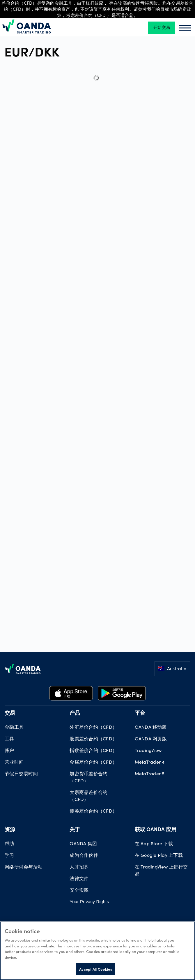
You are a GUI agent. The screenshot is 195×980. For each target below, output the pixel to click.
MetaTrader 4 (150, 763)
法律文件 (79, 879)
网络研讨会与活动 (24, 867)
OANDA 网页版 (151, 739)
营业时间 (14, 763)
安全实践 (79, 891)
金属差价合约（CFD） (93, 763)
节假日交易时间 (21, 774)
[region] (97, 951)
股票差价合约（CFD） (93, 739)
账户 (9, 751)
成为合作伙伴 (84, 856)
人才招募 (79, 867)
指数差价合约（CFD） (93, 751)
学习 (9, 856)
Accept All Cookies (95, 969)
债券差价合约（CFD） (93, 811)
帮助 (9, 844)
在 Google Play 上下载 (159, 856)
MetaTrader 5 (150, 774)
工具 (9, 739)
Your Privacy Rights (89, 902)
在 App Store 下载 (154, 844)
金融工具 (14, 728)
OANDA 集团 (83, 844)
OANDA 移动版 (151, 728)
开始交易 (162, 28)
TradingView (148, 751)
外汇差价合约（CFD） (93, 728)
